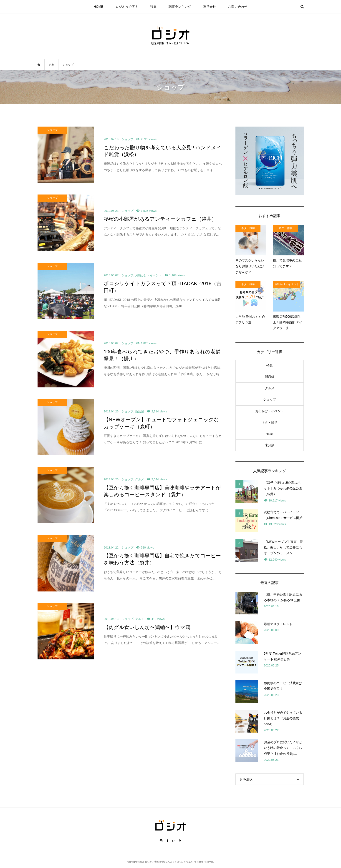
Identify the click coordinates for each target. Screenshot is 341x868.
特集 (153, 7)
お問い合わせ (238, 7)
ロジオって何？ (127, 7)
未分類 (270, 445)
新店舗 (270, 377)
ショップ (270, 399)
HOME (99, 7)
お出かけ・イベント (270, 411)
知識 (270, 434)
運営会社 (210, 7)
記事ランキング (180, 7)
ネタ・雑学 (270, 422)
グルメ (270, 388)
